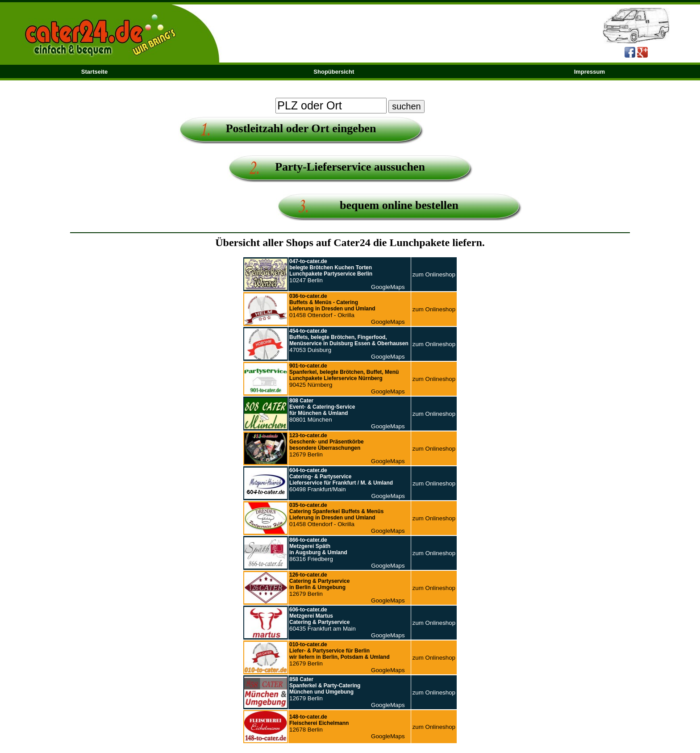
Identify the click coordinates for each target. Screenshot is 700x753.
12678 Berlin (319, 723)
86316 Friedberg (318, 550)
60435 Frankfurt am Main (323, 619)
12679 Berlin (327, 445)
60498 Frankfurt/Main (341, 480)
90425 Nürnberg (344, 375)
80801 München (322, 410)
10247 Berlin (331, 271)
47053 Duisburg (349, 341)
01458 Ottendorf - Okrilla (332, 306)
